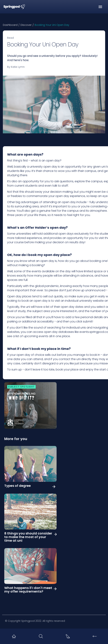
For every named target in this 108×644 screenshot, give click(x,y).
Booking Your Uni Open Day (52, 25)
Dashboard (10, 25)
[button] (100, 7)
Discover (26, 25)
